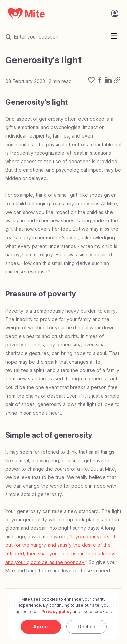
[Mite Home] (27, 14)
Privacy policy (57, 611)
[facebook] (100, 81)
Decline (87, 627)
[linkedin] (108, 81)
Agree (41, 627)
